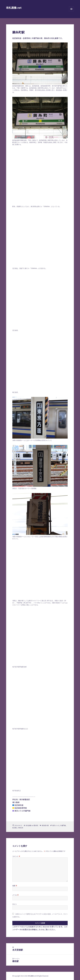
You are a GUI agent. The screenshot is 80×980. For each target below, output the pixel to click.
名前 (15, 886)
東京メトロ (56, 825)
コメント (16, 856)
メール (15, 895)
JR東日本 (20, 828)
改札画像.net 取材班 (32, 825)
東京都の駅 (45, 825)
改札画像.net (14, 8)
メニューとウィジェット (71, 11)
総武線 (14, 828)
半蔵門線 (63, 825)
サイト (15, 904)
